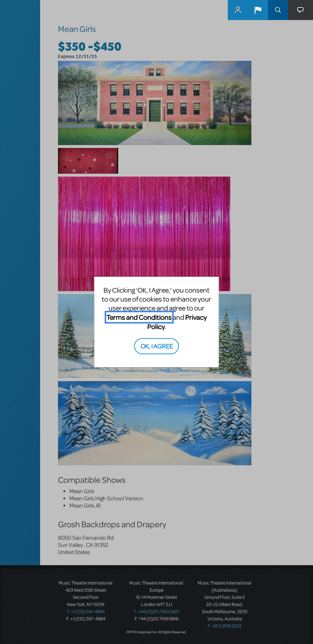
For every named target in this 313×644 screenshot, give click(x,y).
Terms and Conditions (139, 317)
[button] (258, 10)
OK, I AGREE (157, 346)
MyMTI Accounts (238, 10)
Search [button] (278, 10)
